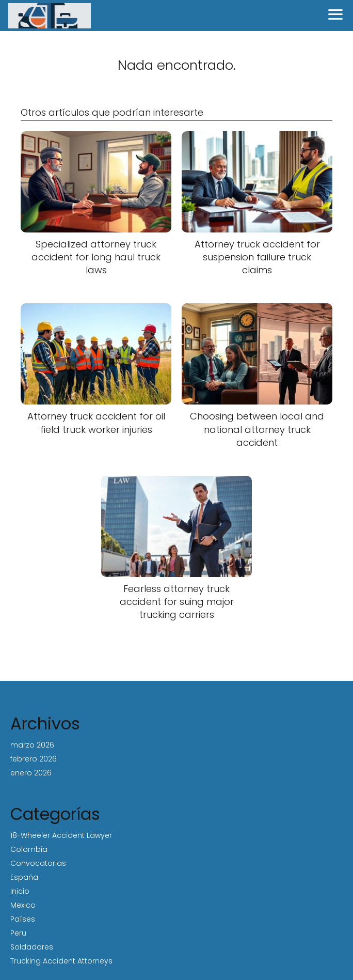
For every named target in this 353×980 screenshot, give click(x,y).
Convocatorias (38, 863)
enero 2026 (31, 773)
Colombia (29, 849)
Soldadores (32, 947)
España (24, 877)
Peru (18, 933)
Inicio (20, 891)
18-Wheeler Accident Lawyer (61, 835)
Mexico (23, 905)
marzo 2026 (32, 745)
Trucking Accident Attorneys (61, 961)
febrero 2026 (34, 759)
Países (23, 919)
